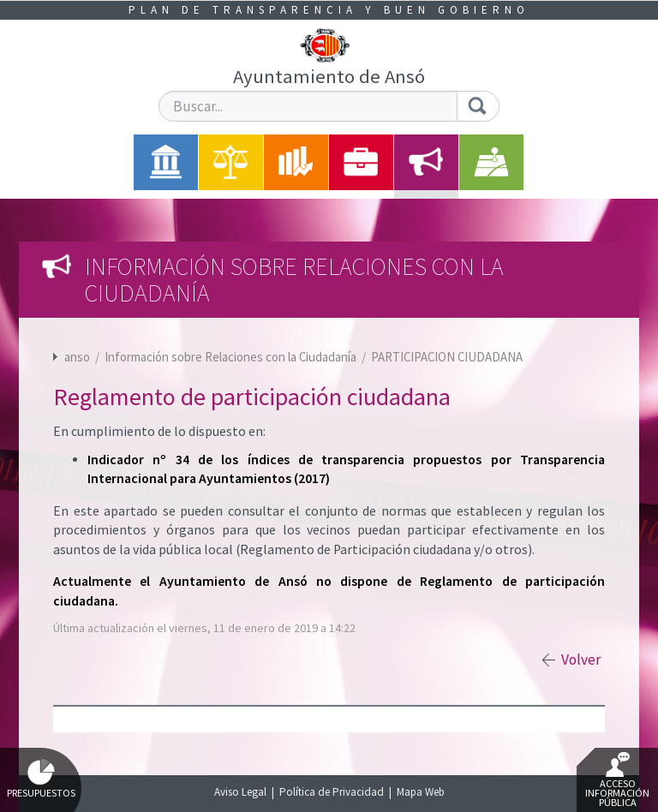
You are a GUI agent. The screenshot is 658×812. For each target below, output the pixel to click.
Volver (581, 660)
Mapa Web (421, 792)
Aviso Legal (240, 792)
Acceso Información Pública (617, 780)
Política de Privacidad (332, 792)
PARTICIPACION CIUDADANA (447, 357)
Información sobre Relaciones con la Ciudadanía (232, 357)
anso (77, 357)
